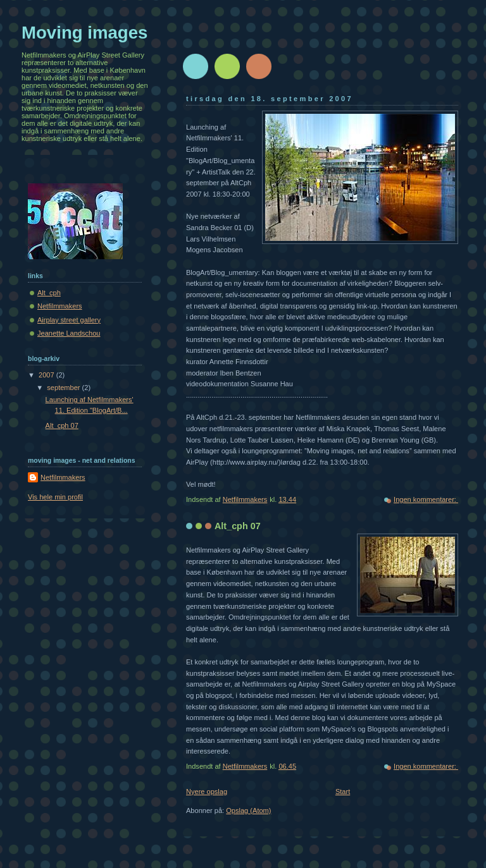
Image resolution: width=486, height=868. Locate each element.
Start (343, 792)
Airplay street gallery (69, 320)
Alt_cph (49, 293)
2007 (47, 375)
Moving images (84, 33)
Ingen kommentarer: (426, 499)
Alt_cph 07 (238, 526)
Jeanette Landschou (69, 333)
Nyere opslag (207, 792)
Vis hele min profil (55, 497)
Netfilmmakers (60, 306)
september (64, 388)
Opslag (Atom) (248, 810)
